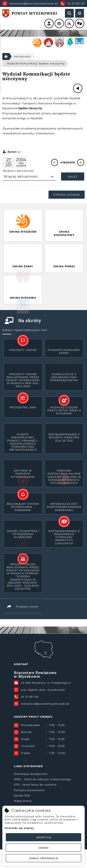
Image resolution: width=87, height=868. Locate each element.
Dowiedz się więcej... (20, 828)
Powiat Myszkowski (4, 622)
